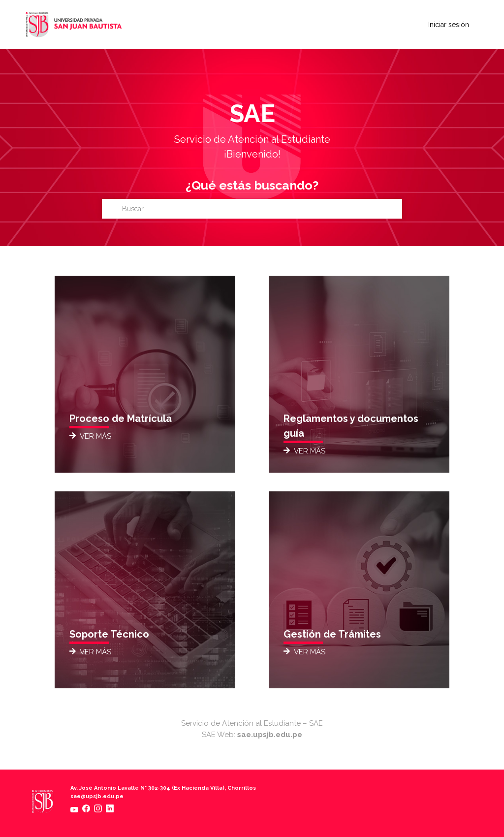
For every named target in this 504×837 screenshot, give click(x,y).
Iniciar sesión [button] (449, 25)
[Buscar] (252, 209)
